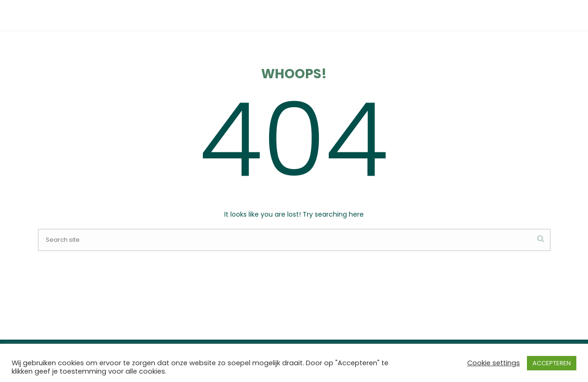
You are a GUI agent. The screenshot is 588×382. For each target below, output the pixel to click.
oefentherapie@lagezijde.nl (208, 8)
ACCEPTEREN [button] (552, 363)
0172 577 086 (127, 8)
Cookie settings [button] (494, 363)
